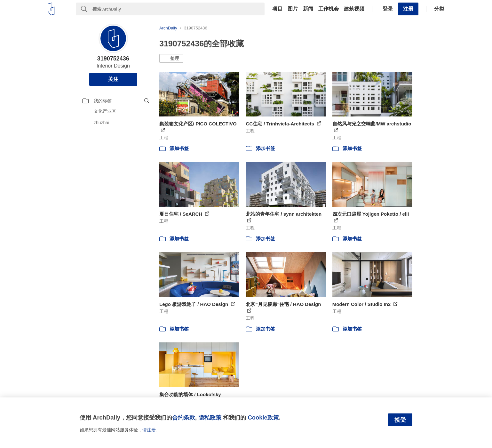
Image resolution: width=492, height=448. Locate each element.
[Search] (179, 9)
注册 (408, 9)
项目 (277, 9)
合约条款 (184, 417)
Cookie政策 (263, 417)
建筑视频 (354, 9)
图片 (293, 9)
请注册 (149, 430)
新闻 (308, 9)
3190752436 (113, 59)
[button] (171, 59)
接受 (400, 420)
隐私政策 (210, 417)
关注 (113, 79)
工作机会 (329, 9)
